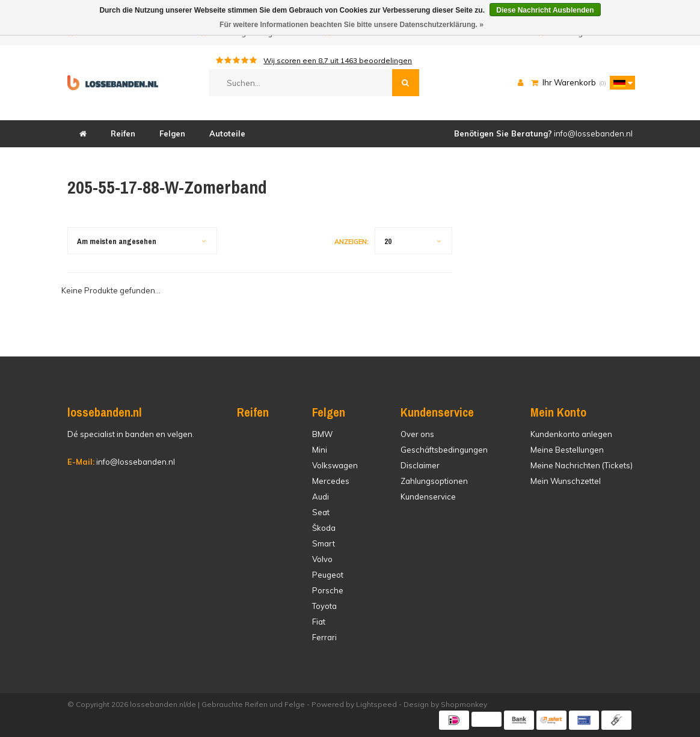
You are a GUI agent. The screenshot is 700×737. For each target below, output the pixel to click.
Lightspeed (376, 704)
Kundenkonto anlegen (571, 434)
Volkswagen (335, 465)
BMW (322, 434)
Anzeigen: (352, 242)
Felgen (172, 133)
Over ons (417, 434)
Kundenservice (428, 497)
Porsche (328, 590)
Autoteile (227, 133)
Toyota (324, 606)
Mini (320, 450)
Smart (324, 543)
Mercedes (331, 481)
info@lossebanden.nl (121, 462)
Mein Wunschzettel (566, 481)
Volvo (322, 559)
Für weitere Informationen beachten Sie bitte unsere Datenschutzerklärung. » (352, 25)
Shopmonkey (464, 704)
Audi (321, 497)
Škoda (324, 528)
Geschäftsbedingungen (444, 450)
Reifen (123, 133)
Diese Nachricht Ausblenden (545, 10)
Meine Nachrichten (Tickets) (582, 465)
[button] (619, 82)
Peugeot (328, 575)
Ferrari (324, 637)
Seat (321, 512)
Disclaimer (420, 465)
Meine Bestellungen (567, 450)
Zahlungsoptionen (434, 481)
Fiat (319, 622)
